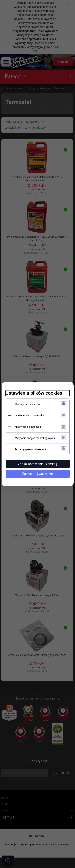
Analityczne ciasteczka (28, 427)
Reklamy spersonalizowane (30, 449)
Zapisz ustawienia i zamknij (37, 464)
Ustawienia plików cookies (34, 393)
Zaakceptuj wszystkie (37, 474)
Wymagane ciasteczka (28, 404)
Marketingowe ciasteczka (29, 416)
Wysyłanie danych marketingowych (35, 438)
